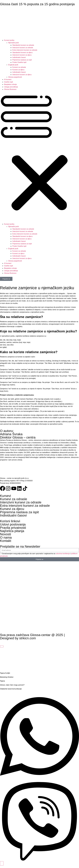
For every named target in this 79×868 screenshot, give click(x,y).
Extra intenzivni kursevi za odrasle (25, 50)
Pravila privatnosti (13, 528)
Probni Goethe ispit (19, 62)
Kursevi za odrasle (19, 67)
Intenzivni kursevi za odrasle (23, 48)
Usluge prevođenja (11, 87)
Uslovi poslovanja (13, 524)
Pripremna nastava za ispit (22, 60)
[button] (39, 157)
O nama (6, 537)
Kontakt (6, 541)
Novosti (6, 534)
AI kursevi (8, 79)
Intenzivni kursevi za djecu (22, 55)
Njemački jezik (13, 43)
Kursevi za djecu (18, 70)
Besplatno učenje (10, 84)
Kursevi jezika (9, 40)
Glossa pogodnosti (15, 77)
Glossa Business (10, 89)
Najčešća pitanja (12, 531)
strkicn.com (28, 638)
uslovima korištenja (63, 554)
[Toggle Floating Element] (2, 863)
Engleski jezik (13, 65)
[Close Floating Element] (2, 646)
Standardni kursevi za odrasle (23, 45)
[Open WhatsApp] (39, 781)
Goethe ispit (8, 82)
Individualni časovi (19, 57)
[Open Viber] (39, 860)
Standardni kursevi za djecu (22, 52)
